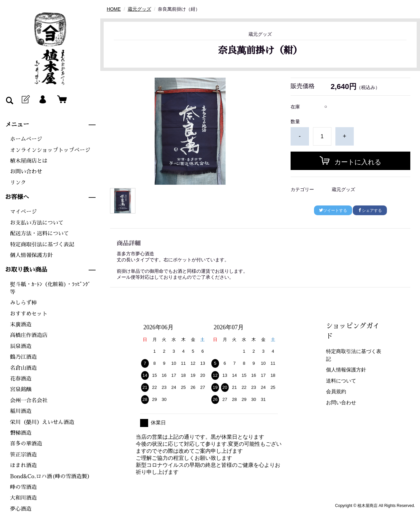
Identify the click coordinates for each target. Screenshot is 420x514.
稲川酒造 (21, 411)
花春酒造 (21, 379)
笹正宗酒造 (23, 455)
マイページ (23, 212)
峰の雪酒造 (23, 487)
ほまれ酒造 (23, 465)
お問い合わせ (26, 172)
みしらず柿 (23, 303)
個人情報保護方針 (31, 255)
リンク (18, 183)
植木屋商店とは (29, 161)
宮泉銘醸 (21, 390)
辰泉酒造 (21, 346)
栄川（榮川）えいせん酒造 (42, 422)
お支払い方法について (37, 223)
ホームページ (26, 139)
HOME (114, 9)
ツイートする (333, 210)
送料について (341, 381)
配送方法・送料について (39, 234)
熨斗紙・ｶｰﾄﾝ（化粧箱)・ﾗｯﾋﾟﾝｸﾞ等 (50, 288)
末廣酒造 (21, 325)
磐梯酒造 (21, 433)
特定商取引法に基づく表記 (42, 245)
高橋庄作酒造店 (29, 335)
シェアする (370, 210)
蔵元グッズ (139, 9)
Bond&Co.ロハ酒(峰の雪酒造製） (51, 477)
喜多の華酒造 (26, 444)
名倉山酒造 (23, 368)
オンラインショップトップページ (50, 150)
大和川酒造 (23, 498)
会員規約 (336, 391)
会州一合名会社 (29, 401)
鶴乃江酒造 (23, 357)
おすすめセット (29, 314)
